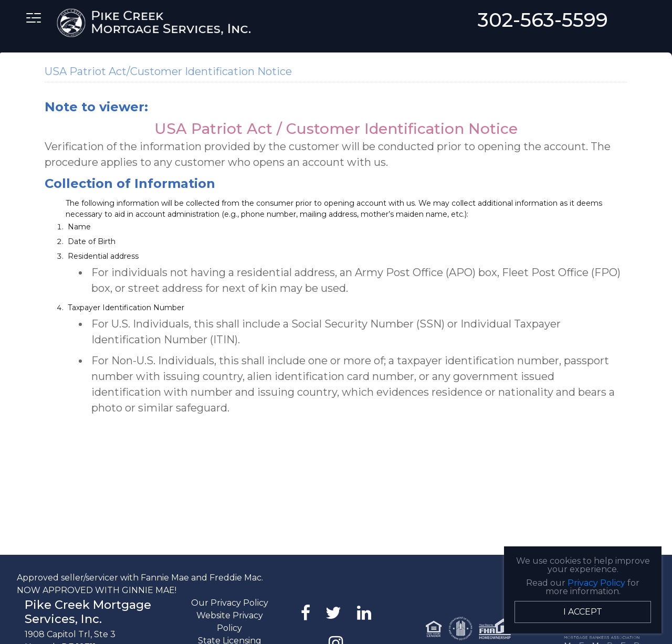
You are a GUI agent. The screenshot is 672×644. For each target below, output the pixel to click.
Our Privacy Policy (230, 603)
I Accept (583, 612)
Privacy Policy (596, 583)
